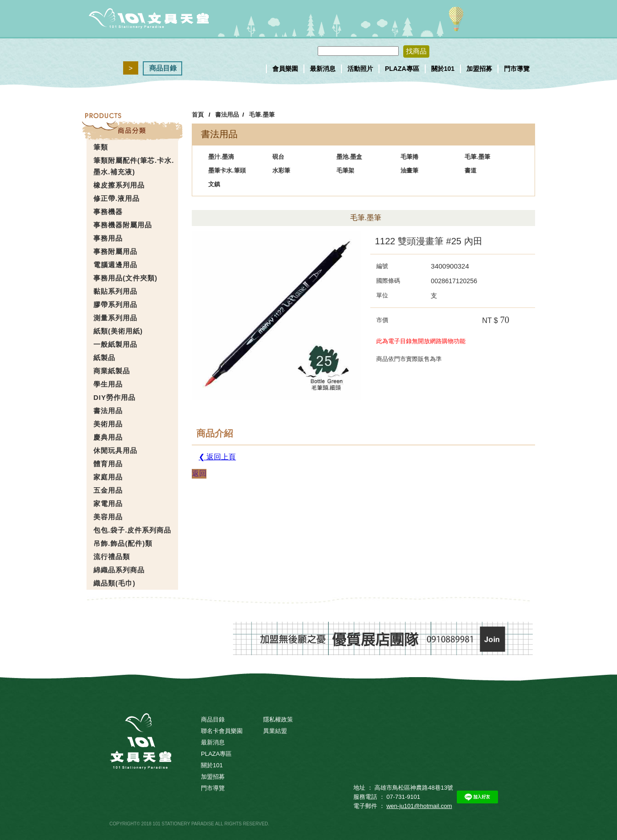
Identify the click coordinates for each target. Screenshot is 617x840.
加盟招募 (479, 69)
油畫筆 (409, 170)
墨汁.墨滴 (221, 157)
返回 (199, 473)
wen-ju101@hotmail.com (419, 806)
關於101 (443, 69)
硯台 (278, 157)
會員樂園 (285, 69)
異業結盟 (275, 731)
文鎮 (214, 184)
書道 (471, 170)
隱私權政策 (278, 719)
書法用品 (227, 115)
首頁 (198, 115)
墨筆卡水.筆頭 (227, 170)
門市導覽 (517, 69)
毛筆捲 (409, 157)
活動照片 (360, 69)
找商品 (416, 51)
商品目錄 (163, 68)
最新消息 (323, 69)
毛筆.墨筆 (262, 115)
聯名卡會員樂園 (222, 731)
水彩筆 (281, 170)
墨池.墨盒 (349, 157)
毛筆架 (345, 170)
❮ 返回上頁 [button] (217, 457)
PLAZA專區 (402, 69)
